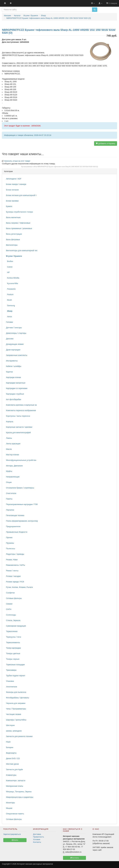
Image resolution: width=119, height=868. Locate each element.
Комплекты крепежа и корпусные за (21, 405)
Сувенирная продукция (16, 626)
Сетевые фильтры (14, 598)
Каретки (9, 372)
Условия (37, 839)
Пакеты (9, 499)
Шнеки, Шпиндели (14, 731)
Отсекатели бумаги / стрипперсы (20, 488)
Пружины (10, 543)
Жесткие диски (12, 764)
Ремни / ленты (12, 571)
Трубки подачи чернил (16, 676)
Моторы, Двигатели (14, 466)
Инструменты (12, 361)
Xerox (9, 317)
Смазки (9, 604)
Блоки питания (12, 190)
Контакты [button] (74, 858)
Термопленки (12, 631)
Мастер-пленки (13, 455)
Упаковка (10, 681)
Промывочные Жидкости (17, 532)
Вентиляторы (12, 245)
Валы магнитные (13, 217)
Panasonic (11, 289)
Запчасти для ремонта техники (19, 736)
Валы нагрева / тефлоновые (18, 223)
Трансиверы (11, 670)
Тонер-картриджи (13, 648)
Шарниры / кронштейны (16, 720)
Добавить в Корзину (106, 143)
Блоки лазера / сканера (16, 184)
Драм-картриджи (13, 350)
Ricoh (9, 300)
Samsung (10, 306)
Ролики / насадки (13, 576)
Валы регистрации (14, 234)
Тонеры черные (13, 659)
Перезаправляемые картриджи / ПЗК (22, 504)
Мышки (9, 808)
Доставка (37, 834)
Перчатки (10, 510)
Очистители (11, 493)
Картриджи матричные (16, 383)
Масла (9, 449)
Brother (10, 261)
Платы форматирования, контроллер (22, 521)
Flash (8, 742)
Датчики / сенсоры (14, 328)
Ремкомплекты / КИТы (16, 565)
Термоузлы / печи (14, 637)
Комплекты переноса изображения (21, 410)
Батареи (10, 747)
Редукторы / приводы (15, 554)
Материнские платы (15, 786)
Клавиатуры (11, 775)
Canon (9, 267)
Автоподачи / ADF (14, 179)
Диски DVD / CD (13, 758)
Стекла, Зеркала (13, 620)
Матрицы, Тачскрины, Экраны (19, 792)
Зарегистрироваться (12, 834)
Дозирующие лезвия (15, 344)
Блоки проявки (12, 201)
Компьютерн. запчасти (16, 781)
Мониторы (10, 803)
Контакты (37, 842)
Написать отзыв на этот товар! (17, 161)
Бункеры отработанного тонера (19, 212)
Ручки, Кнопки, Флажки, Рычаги (19, 587)
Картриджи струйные (15, 394)
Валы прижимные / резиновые (19, 228)
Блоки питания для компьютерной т (21, 195)
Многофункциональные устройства (21, 460)
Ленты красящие (13, 444)
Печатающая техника (15, 515)
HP (8, 272)
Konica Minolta (13, 278)
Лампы (9, 438)
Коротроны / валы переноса (18, 416)
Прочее (9, 538)
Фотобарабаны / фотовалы (18, 698)
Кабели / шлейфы (14, 366)
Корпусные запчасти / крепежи (19, 427)
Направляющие (13, 477)
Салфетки (10, 593)
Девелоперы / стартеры (16, 333)
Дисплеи (10, 339)
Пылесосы (11, 549)
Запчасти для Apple (14, 769)
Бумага (9, 206)
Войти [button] (15, 840)
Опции (9, 482)
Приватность (39, 837)
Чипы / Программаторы (16, 709)
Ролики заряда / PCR (15, 582)
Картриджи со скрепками (17, 388)
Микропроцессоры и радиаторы (20, 797)
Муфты (9, 471)
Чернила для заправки (16, 703)
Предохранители (13, 526)
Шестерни (10, 725)
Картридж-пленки (14, 377)
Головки (9, 322)
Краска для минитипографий (18, 433)
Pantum (10, 294)
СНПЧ (9, 609)
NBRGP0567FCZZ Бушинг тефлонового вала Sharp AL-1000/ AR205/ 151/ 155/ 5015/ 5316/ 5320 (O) (68, 167)
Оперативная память (15, 814)
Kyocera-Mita (12, 283)
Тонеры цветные (13, 653)
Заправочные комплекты (17, 355)
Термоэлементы (13, 642)
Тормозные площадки (15, 665)
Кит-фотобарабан (14, 399)
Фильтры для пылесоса (16, 692)
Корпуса (10, 422)
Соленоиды (11, 615)
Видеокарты (11, 753)
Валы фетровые (13, 239)
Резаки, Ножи (12, 560)
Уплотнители (12, 687)
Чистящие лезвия (14, 714)
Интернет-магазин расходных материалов (35, 864)
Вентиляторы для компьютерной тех (22, 251)
